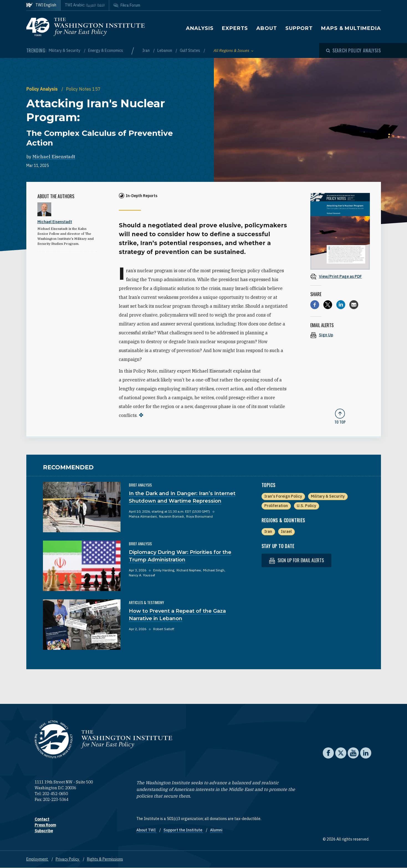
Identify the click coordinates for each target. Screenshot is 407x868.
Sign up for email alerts (296, 560)
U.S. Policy (306, 506)
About (267, 28)
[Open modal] (354, 50)
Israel (286, 531)
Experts (235, 28)
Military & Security (65, 50)
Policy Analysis (43, 89)
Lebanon (165, 50)
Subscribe (44, 831)
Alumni (216, 830)
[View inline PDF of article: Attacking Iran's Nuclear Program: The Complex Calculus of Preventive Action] (340, 276)
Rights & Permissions (105, 859)
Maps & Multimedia (351, 28)
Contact (42, 819)
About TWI (146, 830)
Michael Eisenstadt (54, 157)
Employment (38, 859)
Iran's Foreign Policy (283, 496)
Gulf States (190, 50)
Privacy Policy (68, 859)
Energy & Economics (106, 50)
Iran (146, 50)
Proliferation (276, 506)
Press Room (45, 825)
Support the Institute (183, 830)
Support (299, 28)
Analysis (200, 28)
